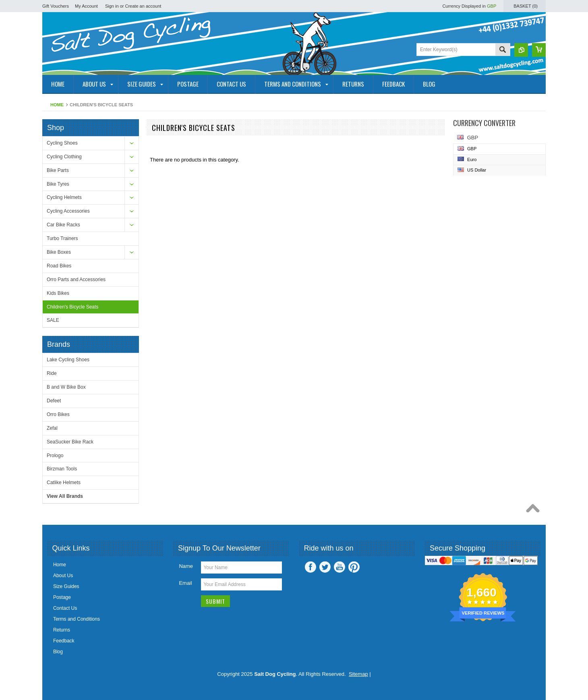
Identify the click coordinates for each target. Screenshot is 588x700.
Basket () (526, 6)
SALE (53, 320)
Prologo (55, 456)
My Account (86, 6)
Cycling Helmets (64, 197)
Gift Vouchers (56, 6)
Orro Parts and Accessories (76, 280)
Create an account (143, 6)
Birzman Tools (62, 469)
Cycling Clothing (64, 157)
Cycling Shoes (62, 143)
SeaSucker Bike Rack (70, 442)
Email (185, 583)
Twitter (325, 567)
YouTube (340, 567)
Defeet (54, 401)
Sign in (112, 6)
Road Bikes (59, 266)
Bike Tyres (58, 184)
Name (186, 566)
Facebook (311, 567)
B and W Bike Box (66, 387)
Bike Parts (58, 170)
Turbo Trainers (62, 238)
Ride (52, 373)
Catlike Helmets (64, 483)
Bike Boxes (59, 252)
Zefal (52, 428)
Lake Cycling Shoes (68, 360)
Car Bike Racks (63, 225)
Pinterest (354, 567)
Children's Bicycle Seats (72, 307)
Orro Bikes (58, 414)
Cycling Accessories (68, 211)
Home (57, 105)
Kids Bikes (58, 293)
